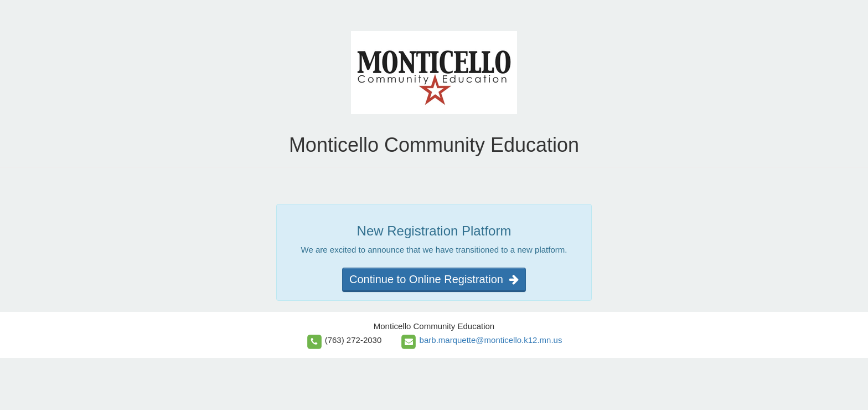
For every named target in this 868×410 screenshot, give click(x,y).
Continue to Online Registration (434, 279)
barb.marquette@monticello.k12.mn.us (491, 340)
